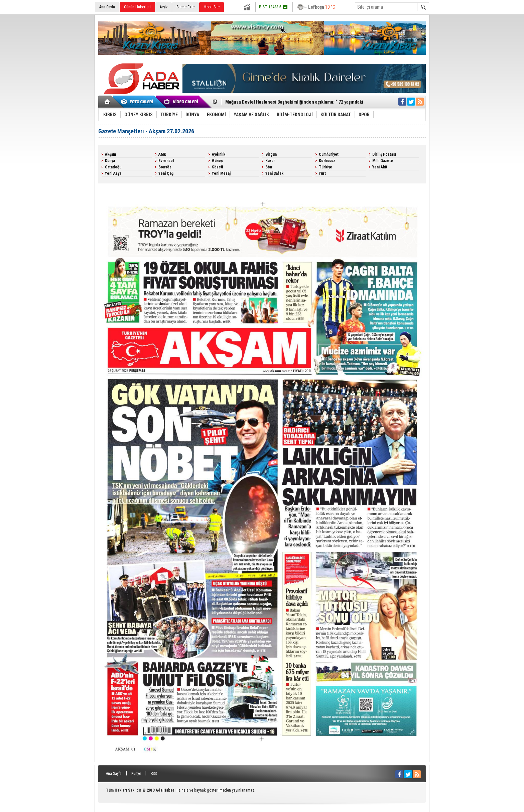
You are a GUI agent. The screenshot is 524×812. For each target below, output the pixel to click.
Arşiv (164, 7)
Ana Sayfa (107, 7)
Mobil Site (212, 7)
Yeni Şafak (274, 173)
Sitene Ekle (185, 7)
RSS (154, 774)
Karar (270, 161)
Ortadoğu (113, 167)
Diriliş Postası (384, 154)
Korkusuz (327, 161)
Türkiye (325, 167)
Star (269, 167)
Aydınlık (219, 154)
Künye (136, 774)
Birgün (271, 154)
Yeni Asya (113, 173)
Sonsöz (165, 167)
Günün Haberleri (137, 7)
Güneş (217, 161)
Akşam (110, 154)
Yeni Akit (380, 167)
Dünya (110, 161)
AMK (162, 154)
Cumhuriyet (329, 154)
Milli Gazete (383, 161)
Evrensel (166, 161)
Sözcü (217, 167)
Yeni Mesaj (221, 173)
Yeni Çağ (166, 173)
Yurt (322, 173)
